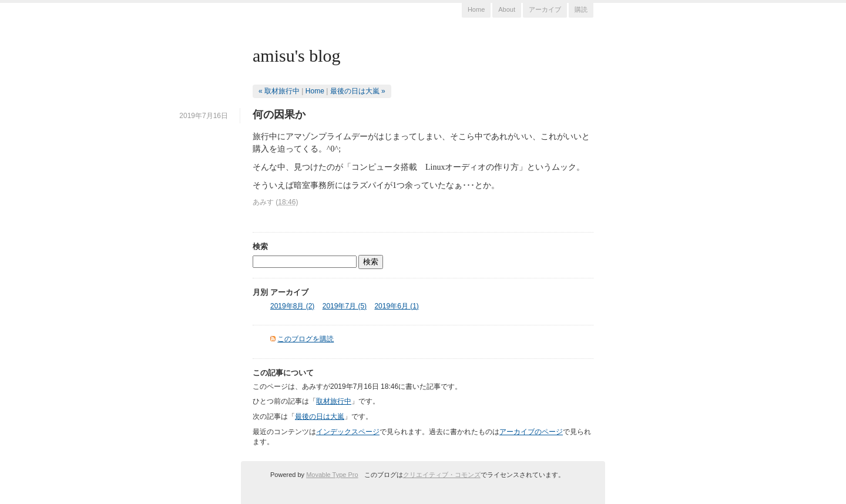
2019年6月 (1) (396, 306)
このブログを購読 (305, 339)
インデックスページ (348, 432)
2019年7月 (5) (345, 306)
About (507, 9)
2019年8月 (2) (292, 306)
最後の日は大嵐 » (358, 91)
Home (476, 9)
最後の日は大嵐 (320, 416)
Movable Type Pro (332, 475)
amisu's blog (297, 56)
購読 (581, 9)
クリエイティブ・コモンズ (442, 475)
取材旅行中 (334, 401)
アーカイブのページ (531, 432)
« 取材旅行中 (279, 91)
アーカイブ (545, 9)
